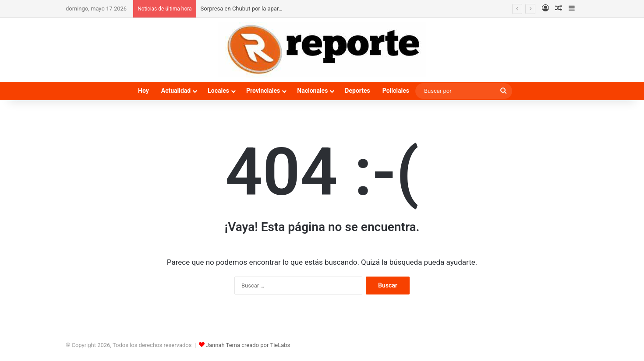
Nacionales (312, 91)
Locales (218, 91)
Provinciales (263, 91)
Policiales (396, 91)
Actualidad (176, 91)
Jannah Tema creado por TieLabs (248, 345)
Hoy (143, 91)
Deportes (357, 91)
